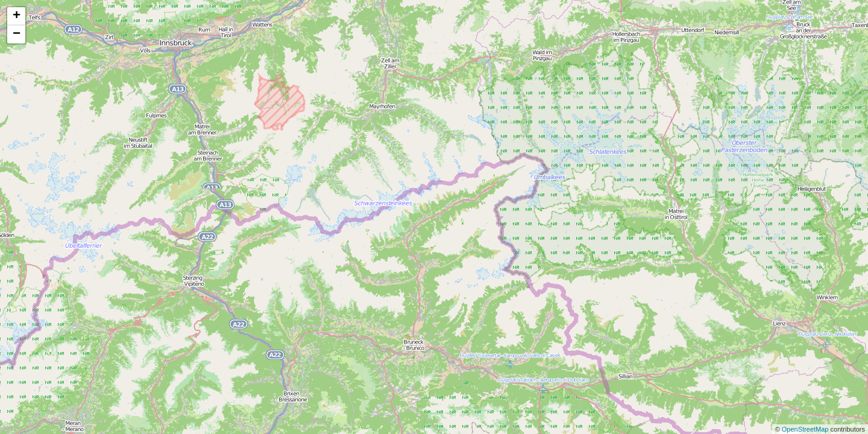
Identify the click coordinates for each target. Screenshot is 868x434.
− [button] (17, 34)
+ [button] (17, 16)
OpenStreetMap (806, 429)
